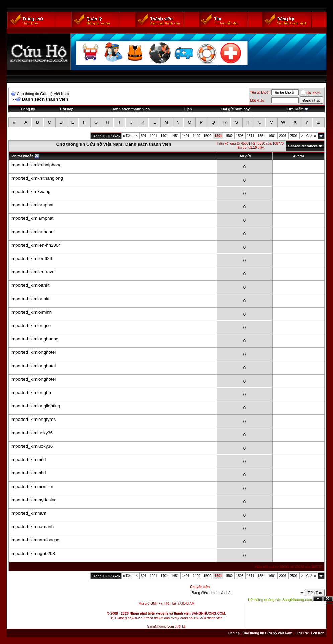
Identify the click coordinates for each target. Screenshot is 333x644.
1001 (153, 136)
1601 (272, 136)
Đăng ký (28, 109)
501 (144, 136)
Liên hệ (233, 633)
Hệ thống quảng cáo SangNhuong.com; (280, 600)
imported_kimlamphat (32, 205)
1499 (196, 136)
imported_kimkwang (31, 191)
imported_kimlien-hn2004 (36, 245)
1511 (251, 136)
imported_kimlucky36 (32, 433)
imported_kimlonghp (31, 393)
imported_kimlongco (31, 326)
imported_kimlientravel (33, 272)
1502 (229, 136)
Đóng (328, 599)
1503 (240, 136)
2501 (294, 136)
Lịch (188, 109)
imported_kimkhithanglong (37, 178)
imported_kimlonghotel (33, 352)
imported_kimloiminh (31, 312)
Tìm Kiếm (295, 109)
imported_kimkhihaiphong (36, 165)
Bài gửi (245, 156)
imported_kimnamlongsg (35, 540)
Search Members (303, 146)
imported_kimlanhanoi (32, 232)
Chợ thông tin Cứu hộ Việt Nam (43, 94)
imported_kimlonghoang (34, 339)
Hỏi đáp (67, 109)
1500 (207, 136)
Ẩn (318, 599)
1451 (175, 136)
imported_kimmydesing (34, 500)
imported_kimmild (28, 460)
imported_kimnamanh (32, 527)
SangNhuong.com (161, 626)
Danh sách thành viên (131, 109)
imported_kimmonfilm (32, 486)
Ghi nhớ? (310, 93)
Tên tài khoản (260, 93)
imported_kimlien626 (31, 259)
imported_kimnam (28, 513)
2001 (283, 136)
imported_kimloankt (30, 285)
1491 (186, 136)
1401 (164, 136)
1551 (261, 136)
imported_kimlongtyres (33, 419)
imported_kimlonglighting (35, 406)
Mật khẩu (257, 100)
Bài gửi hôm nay (235, 109)
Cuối (311, 136)
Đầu (128, 136)
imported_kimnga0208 (33, 553)
